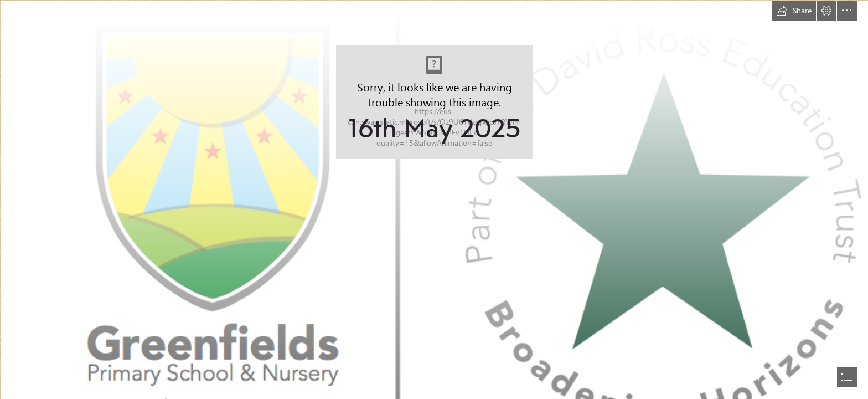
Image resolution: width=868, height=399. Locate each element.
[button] (794, 11)
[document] (434, 199)
